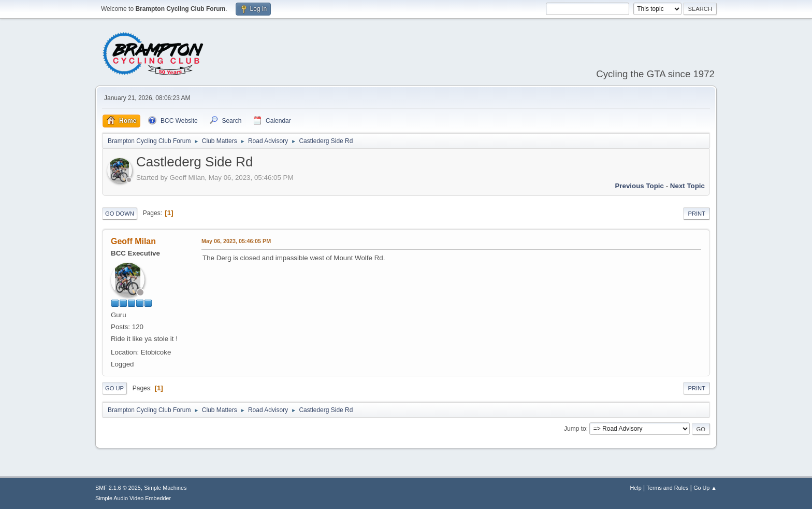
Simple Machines (165, 488)
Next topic (687, 186)
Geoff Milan (133, 241)
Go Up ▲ (705, 488)
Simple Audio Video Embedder (133, 498)
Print (697, 214)
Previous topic (639, 186)
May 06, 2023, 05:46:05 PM (236, 241)
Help (636, 488)
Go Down (120, 214)
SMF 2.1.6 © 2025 (118, 488)
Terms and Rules (668, 488)
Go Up (114, 388)
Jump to (575, 429)
